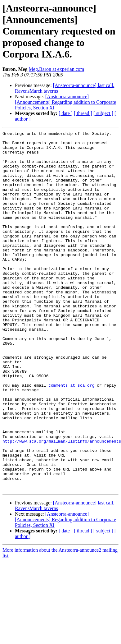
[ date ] (66, 113)
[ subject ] (103, 113)
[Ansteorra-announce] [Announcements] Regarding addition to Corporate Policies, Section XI (65, 102)
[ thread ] (83, 113)
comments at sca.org (71, 436)
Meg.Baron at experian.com (57, 69)
